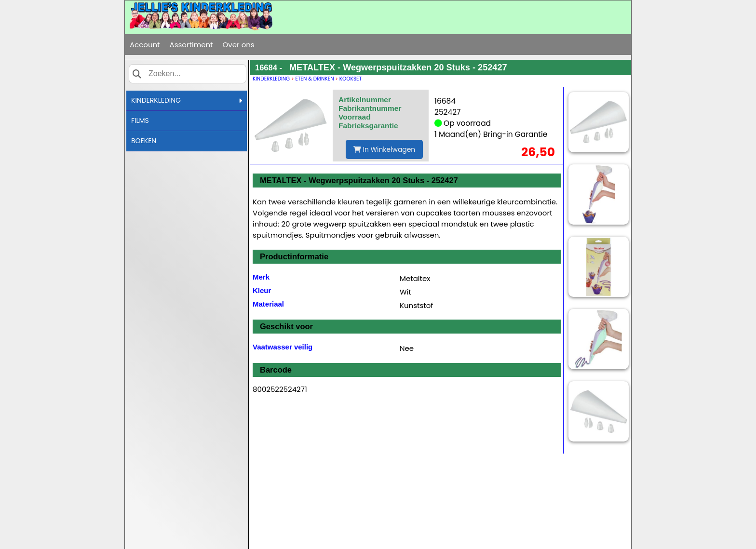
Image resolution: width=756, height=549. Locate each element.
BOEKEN (144, 141)
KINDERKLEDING (187, 100)
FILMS (140, 121)
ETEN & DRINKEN (315, 79)
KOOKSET (351, 79)
